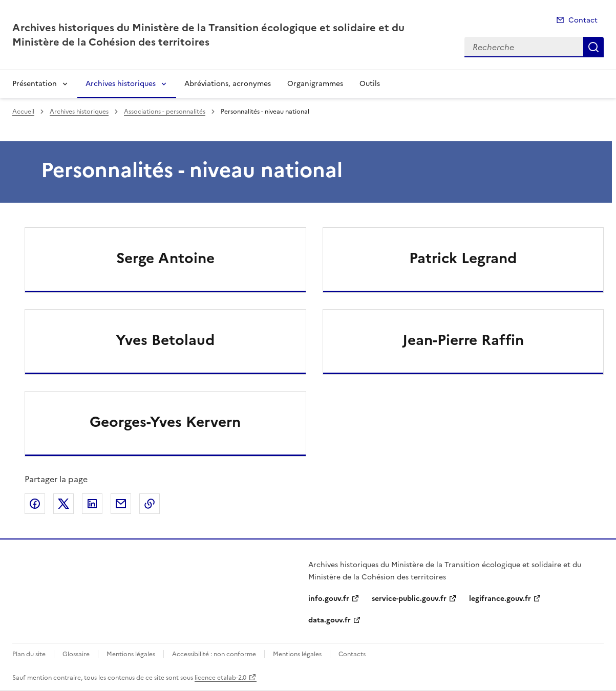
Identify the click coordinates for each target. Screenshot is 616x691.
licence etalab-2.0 (220, 678)
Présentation (35, 84)
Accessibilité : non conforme (214, 654)
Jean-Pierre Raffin (463, 340)
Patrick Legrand (463, 258)
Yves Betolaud (165, 340)
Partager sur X (63, 504)
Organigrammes (315, 84)
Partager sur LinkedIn (92, 504)
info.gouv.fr (329, 599)
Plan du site (29, 654)
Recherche (593, 47)
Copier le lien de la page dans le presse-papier (150, 504)
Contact (583, 20)
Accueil (23, 112)
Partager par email (121, 504)
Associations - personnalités (165, 112)
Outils (370, 84)
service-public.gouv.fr (409, 599)
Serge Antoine (165, 258)
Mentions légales (131, 654)
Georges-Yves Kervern (165, 422)
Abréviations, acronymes (228, 84)
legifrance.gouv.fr (500, 599)
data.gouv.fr (330, 620)
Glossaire (76, 654)
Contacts (352, 654)
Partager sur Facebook (35, 504)
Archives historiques (121, 84)
